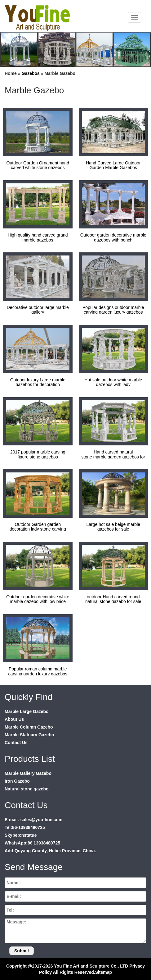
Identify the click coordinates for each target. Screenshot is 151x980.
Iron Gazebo (17, 781)
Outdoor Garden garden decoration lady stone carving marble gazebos (38, 529)
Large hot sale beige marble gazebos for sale (113, 527)
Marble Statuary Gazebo (29, 735)
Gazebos (30, 73)
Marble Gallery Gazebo (28, 773)
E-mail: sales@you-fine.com (33, 820)
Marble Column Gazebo (29, 727)
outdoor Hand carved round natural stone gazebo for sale (113, 599)
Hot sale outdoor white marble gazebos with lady (113, 382)
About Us (14, 719)
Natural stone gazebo (27, 789)
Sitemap (104, 972)
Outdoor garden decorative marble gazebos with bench (113, 237)
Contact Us (16, 743)
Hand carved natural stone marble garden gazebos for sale (113, 457)
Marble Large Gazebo (27, 711)
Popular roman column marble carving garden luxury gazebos (38, 671)
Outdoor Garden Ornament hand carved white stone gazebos (38, 165)
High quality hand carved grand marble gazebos (38, 237)
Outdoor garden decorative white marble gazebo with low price (38, 599)
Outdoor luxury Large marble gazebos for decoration (38, 382)
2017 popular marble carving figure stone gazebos (38, 454)
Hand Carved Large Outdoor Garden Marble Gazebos (113, 165)
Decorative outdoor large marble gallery (38, 310)
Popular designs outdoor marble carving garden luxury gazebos (113, 310)
